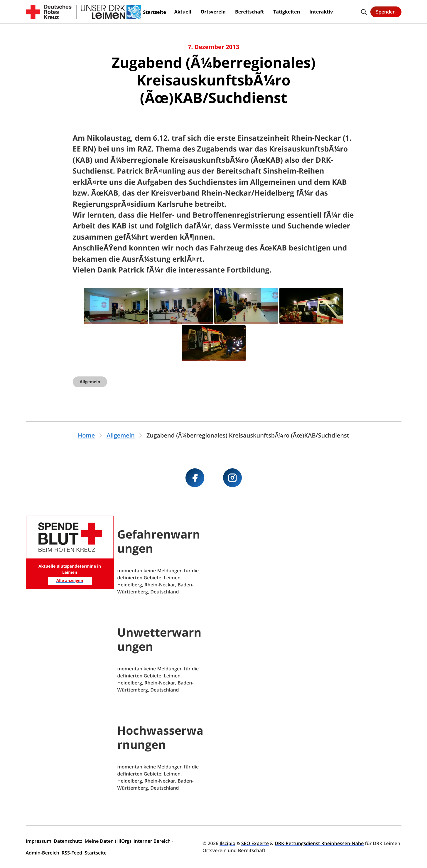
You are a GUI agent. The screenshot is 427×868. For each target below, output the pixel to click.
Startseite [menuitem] (155, 12)
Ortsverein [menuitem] (213, 12)
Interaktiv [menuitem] (321, 12)
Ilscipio (227, 843)
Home (86, 435)
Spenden (386, 12)
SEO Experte (255, 843)
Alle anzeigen (70, 581)
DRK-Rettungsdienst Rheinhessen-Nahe (319, 843)
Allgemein (90, 382)
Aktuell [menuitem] (183, 12)
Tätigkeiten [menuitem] (287, 12)
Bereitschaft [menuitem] (249, 12)
